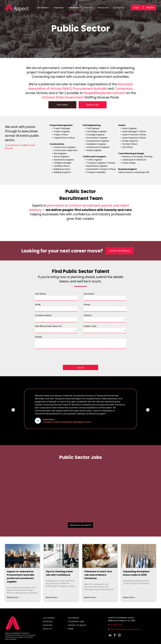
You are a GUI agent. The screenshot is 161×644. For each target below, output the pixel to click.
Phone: (87, 305)
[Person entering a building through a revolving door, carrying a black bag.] (61, 556)
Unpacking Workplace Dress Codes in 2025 (136, 573)
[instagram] (119, 636)
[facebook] (115, 636)
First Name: (41, 294)
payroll (107, 205)
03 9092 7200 (116, 625)
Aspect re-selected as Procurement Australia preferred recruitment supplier (21, 577)
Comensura (124, 89)
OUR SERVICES (12, 145)
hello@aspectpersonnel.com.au (125, 629)
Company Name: (43, 315)
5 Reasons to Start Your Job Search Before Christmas (98, 575)
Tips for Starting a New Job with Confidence (59, 573)
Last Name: (89, 294)
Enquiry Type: (90, 326)
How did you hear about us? (48, 326)
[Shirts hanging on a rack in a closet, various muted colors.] (139, 556)
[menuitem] (44, 8)
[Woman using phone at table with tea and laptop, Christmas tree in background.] (100, 556)
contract (75, 205)
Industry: (88, 315)
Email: (38, 305)
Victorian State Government (63, 97)
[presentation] (54, 356)
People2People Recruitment (104, 93)
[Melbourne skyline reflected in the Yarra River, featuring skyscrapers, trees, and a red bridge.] (23, 556)
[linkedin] (110, 636)
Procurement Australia (90, 89)
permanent (56, 205)
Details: (39, 337)
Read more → (14, 597)
